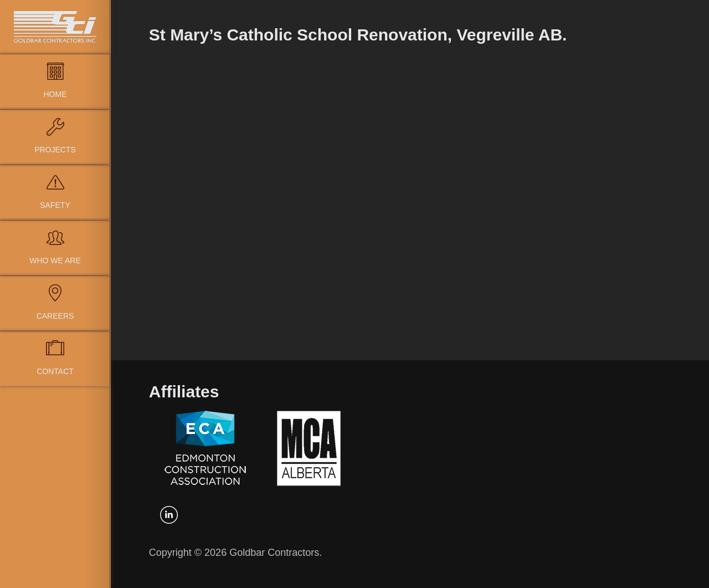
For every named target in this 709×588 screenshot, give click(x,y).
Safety (55, 205)
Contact (55, 371)
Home (55, 94)
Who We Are (55, 260)
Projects (55, 150)
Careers (55, 316)
